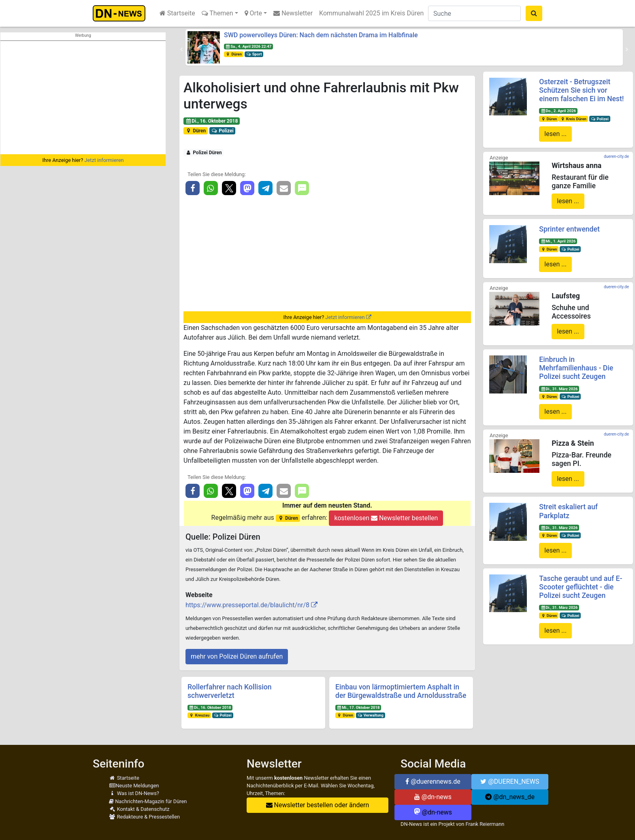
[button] (181, 49)
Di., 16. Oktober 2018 (212, 121)
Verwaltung (371, 715)
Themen (217, 13)
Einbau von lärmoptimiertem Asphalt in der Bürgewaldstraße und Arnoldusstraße (401, 691)
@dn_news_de (510, 797)
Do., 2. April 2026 (558, 111)
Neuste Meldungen (134, 786)
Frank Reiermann (485, 824)
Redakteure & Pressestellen (144, 817)
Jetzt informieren (104, 160)
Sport (254, 54)
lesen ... (555, 134)
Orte (254, 13)
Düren (234, 54)
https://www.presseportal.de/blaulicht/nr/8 (247, 605)
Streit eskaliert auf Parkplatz (568, 511)
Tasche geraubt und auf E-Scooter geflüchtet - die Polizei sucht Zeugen (581, 587)
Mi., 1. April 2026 (558, 241)
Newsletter (293, 13)
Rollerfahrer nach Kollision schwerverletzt (230, 691)
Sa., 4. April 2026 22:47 (248, 46)
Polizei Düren (204, 153)
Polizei (223, 131)
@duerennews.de (433, 782)
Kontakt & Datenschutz (139, 809)
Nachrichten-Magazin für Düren (148, 801)
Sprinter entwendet (569, 229)
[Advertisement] (83, 98)
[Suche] (474, 13)
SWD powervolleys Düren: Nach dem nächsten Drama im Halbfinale (321, 35)
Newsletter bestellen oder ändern (318, 805)
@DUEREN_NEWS (510, 782)
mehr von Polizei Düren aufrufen (237, 656)
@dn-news (433, 797)
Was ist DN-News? (134, 793)
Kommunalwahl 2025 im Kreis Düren (371, 13)
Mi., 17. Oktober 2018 (358, 707)
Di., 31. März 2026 (559, 389)
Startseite (177, 13)
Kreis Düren (573, 119)
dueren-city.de (616, 156)
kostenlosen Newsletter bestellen (386, 518)
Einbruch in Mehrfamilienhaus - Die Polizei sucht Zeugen (576, 368)
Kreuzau (199, 715)
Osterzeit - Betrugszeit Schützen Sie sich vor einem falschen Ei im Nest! (581, 90)
